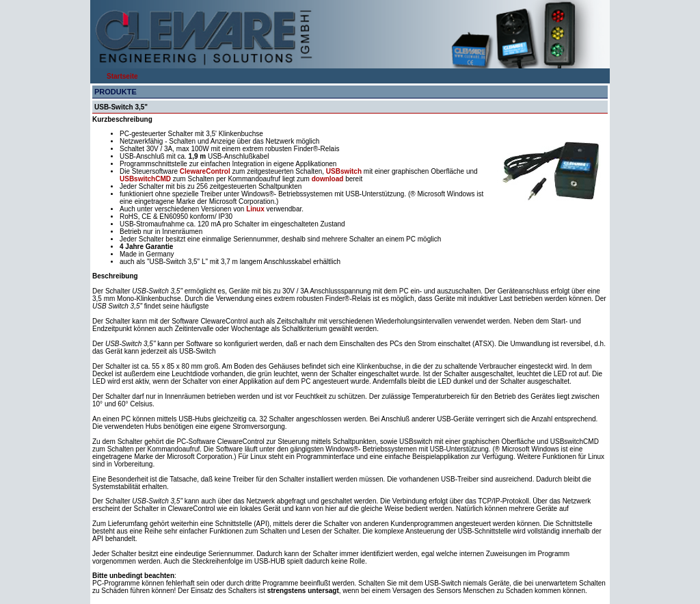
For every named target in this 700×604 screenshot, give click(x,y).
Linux (255, 209)
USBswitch (345, 171)
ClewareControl (205, 171)
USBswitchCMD (146, 179)
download (328, 179)
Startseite (122, 76)
